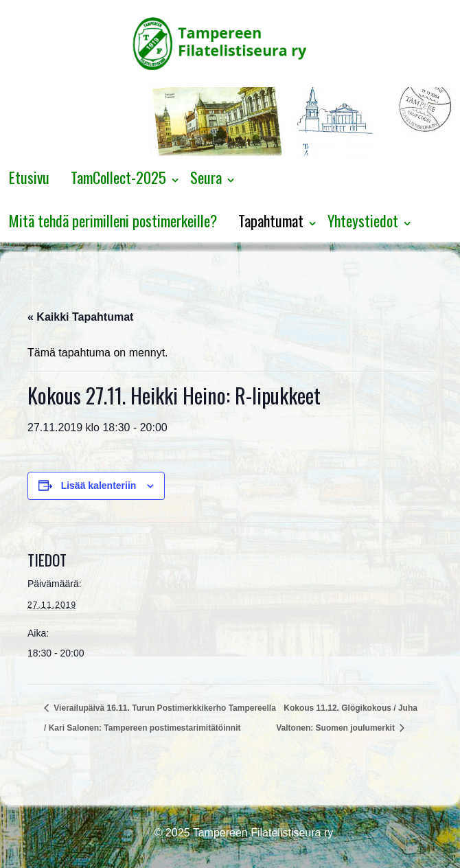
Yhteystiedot (363, 220)
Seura (206, 177)
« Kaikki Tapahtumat (80, 317)
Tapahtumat (271, 220)
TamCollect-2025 (118, 177)
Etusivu (29, 177)
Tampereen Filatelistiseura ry (262, 833)
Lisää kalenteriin (99, 486)
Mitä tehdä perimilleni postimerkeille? (113, 220)
